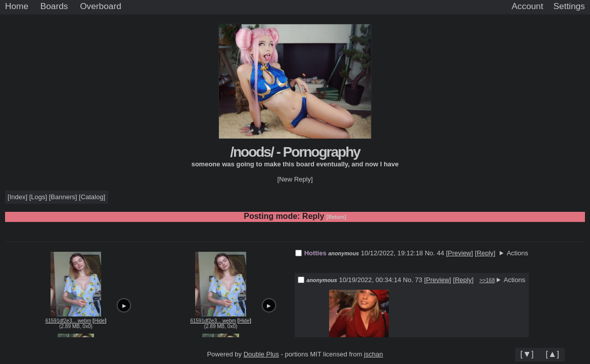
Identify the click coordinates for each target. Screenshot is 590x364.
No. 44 (435, 253)
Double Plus (261, 354)
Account (527, 6)
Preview (460, 253)
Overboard (101, 6)
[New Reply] (295, 179)
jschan (374, 354)
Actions (517, 253)
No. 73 (414, 280)
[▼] (527, 354)
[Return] (336, 217)
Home (17, 6)
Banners (63, 197)
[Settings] (569, 7)
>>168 (487, 280)
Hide (99, 321)
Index (18, 197)
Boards (54, 6)
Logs (38, 197)
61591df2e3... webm (69, 321)
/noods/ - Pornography (295, 152)
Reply (485, 253)
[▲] (552, 354)
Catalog (92, 197)
